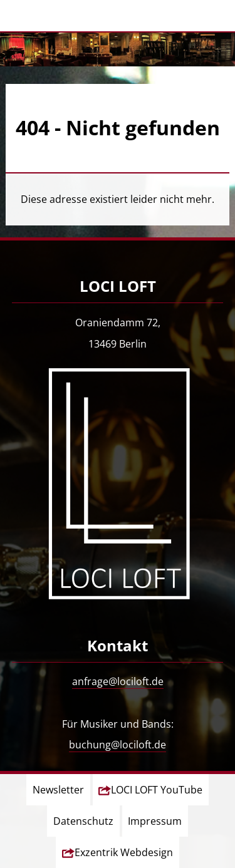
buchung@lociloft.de (118, 745)
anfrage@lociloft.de (118, 681)
